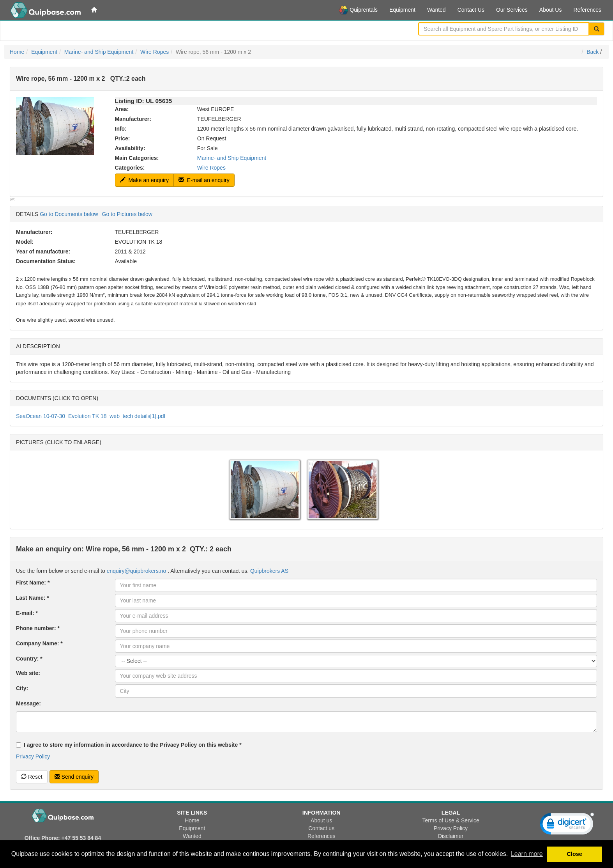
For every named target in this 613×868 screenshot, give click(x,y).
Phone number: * (38, 628)
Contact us (321, 828)
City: (22, 688)
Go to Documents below (69, 214)
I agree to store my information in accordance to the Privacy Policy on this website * (129, 745)
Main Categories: (137, 158)
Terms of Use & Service (450, 820)
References (587, 10)
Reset (32, 777)
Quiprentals (358, 10)
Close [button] (575, 854)
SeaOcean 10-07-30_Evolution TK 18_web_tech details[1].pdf (91, 416)
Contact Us (471, 10)
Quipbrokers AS (269, 571)
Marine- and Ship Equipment (99, 52)
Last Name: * (33, 598)
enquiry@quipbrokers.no (137, 571)
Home (17, 52)
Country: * (29, 659)
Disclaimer (451, 836)
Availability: (130, 148)
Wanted (436, 10)
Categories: (130, 168)
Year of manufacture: (43, 252)
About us (321, 820)
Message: (28, 703)
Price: (123, 138)
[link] (567, 825)
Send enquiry (74, 777)
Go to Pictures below (127, 214)
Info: (121, 129)
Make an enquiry (144, 180)
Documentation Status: (46, 261)
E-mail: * (27, 613)
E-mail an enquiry (204, 180)
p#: (12, 199)
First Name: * (33, 583)
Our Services (512, 10)
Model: (25, 242)
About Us (551, 10)
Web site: (28, 673)
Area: (122, 109)
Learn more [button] (527, 854)
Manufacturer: (133, 119)
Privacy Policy (33, 756)
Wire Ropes (155, 52)
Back (593, 52)
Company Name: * (39, 643)
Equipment (402, 10)
